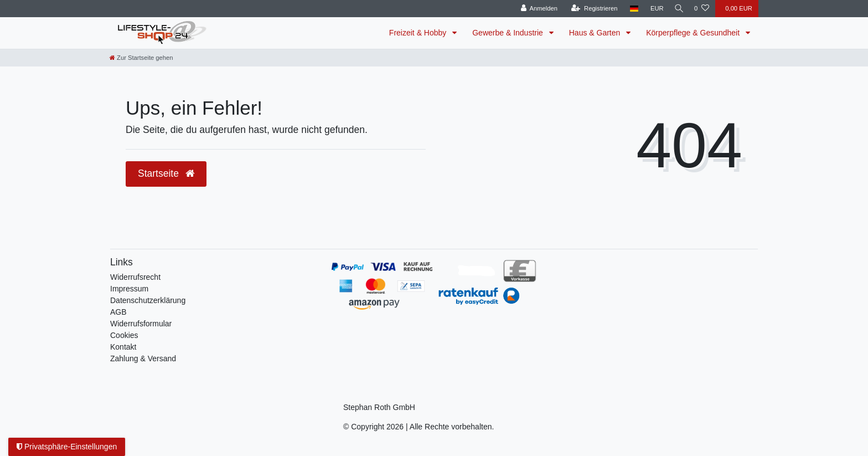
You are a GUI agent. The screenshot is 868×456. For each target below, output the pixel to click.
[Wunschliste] (702, 9)
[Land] (630, 9)
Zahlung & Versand (143, 358)
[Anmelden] (535, 9)
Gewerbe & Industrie (509, 33)
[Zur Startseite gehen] (141, 58)
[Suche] (677, 9)
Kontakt (123, 347)
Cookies (124, 335)
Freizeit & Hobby (419, 33)
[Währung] (653, 9)
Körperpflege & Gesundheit (694, 33)
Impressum (129, 289)
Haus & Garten (596, 33)
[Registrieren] (590, 9)
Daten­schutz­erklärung (148, 300)
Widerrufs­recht (135, 277)
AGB (118, 312)
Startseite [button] (166, 173)
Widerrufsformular (141, 324)
